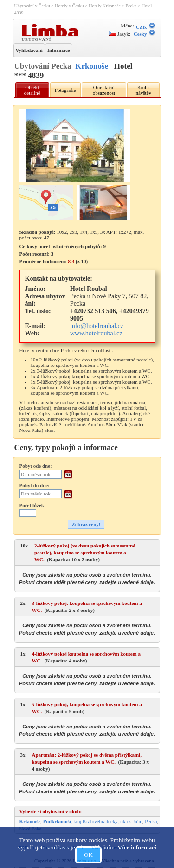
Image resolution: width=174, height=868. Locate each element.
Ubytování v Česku (32, 6)
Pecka (131, 6)
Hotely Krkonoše (105, 6)
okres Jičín (131, 821)
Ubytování (38, 39)
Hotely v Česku (69, 6)
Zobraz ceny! (86, 524)
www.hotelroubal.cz (96, 333)
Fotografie (65, 90)
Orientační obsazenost (104, 90)
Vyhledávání (29, 50)
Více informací (137, 847)
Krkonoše (92, 66)
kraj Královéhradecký (96, 821)
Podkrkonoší (57, 821)
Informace (59, 50)
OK (88, 855)
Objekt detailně (32, 90)
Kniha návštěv (143, 90)
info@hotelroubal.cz (97, 326)
